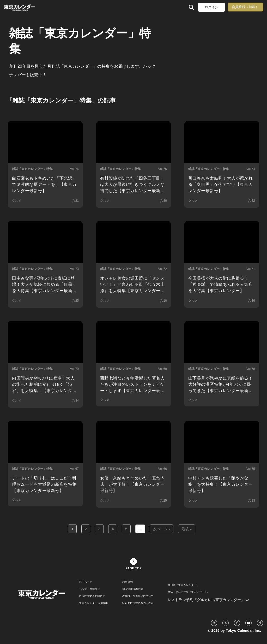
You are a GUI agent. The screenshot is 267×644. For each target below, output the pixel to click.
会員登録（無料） (245, 7)
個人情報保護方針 (133, 589)
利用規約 (128, 582)
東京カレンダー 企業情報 (94, 603)
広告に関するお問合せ (92, 596)
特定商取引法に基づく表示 (138, 603)
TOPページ (86, 582)
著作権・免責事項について (138, 596)
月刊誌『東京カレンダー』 (183, 585)
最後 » (187, 529)
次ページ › (162, 529)
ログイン (211, 7)
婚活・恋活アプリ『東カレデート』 (189, 592)
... (140, 529)
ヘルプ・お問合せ (89, 589)
